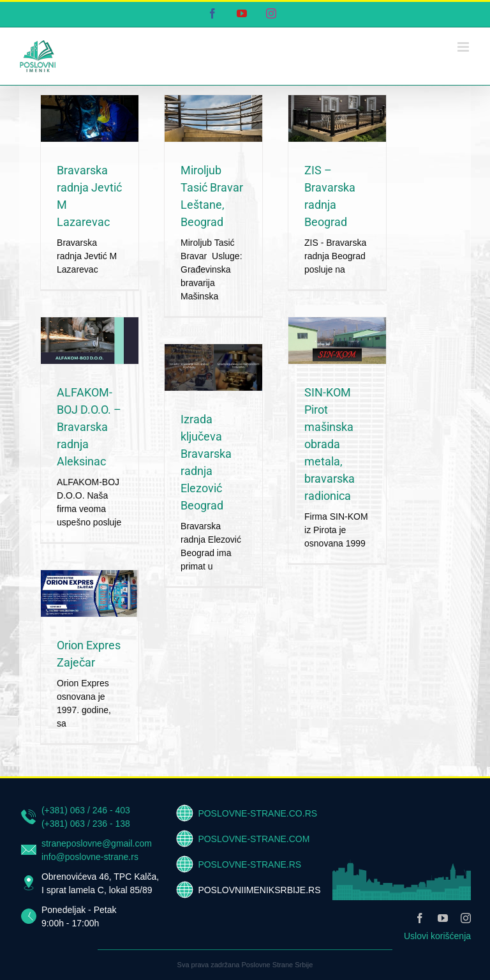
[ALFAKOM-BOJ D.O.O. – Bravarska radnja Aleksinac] (90, 341)
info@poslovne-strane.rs (90, 857)
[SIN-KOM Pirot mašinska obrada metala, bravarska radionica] (337, 341)
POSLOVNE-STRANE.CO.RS (257, 813)
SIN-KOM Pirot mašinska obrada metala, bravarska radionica (330, 444)
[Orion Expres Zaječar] (90, 593)
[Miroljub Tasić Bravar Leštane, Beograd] (213, 118)
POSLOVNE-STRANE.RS (249, 864)
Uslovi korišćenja (437, 936)
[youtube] (443, 918)
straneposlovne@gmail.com (97, 843)
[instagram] (466, 918)
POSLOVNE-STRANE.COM (254, 839)
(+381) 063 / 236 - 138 (86, 824)
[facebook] (420, 918)
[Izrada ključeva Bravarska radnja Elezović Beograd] (213, 367)
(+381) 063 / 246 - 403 (86, 810)
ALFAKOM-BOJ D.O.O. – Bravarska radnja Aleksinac (89, 427)
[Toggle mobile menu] (464, 47)
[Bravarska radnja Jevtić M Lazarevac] (90, 118)
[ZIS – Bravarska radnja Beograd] (337, 118)
